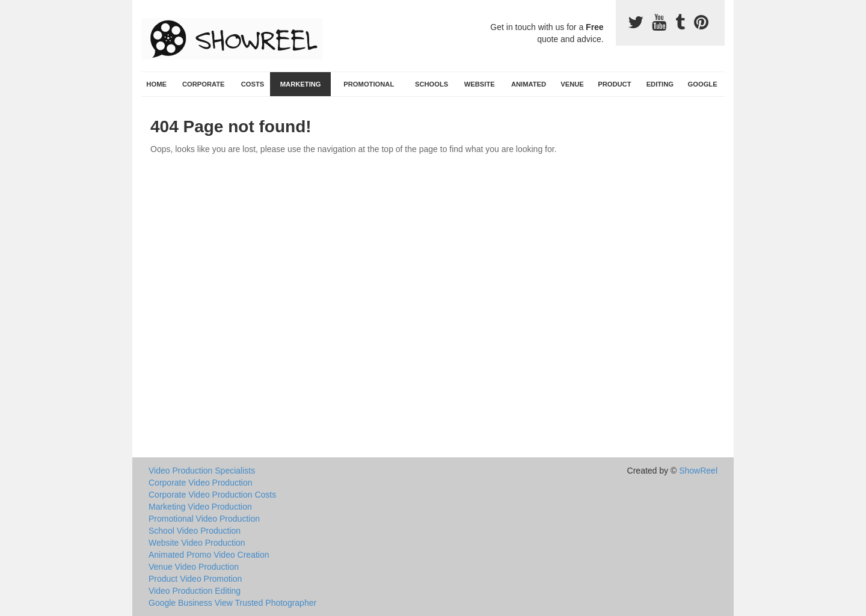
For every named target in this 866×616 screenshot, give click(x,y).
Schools (431, 84)
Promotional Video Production (204, 519)
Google (703, 84)
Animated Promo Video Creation (209, 555)
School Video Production (195, 531)
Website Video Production (197, 543)
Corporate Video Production (201, 483)
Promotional (369, 84)
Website (480, 84)
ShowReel (698, 471)
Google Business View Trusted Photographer (232, 603)
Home (156, 84)
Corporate (204, 84)
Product (614, 84)
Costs (253, 84)
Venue (572, 84)
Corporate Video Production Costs (212, 495)
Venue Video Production (194, 567)
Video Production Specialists (202, 471)
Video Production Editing (195, 591)
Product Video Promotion (195, 579)
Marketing (301, 84)
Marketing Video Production (200, 507)
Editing (660, 84)
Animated (529, 84)
